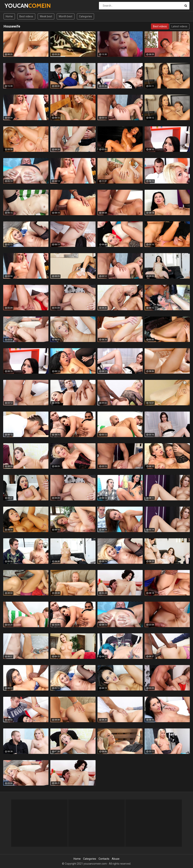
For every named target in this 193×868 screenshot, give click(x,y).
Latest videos (179, 26)
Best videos (26, 16)
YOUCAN (14, 6)
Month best (66, 16)
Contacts (104, 859)
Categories (85, 16)
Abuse (116, 859)
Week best (46, 16)
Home (9, 16)
